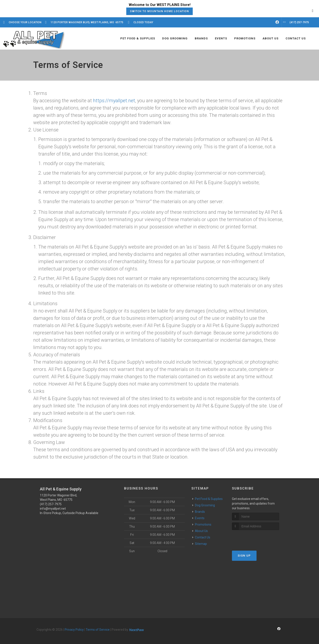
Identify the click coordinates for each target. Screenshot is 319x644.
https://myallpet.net (114, 101)
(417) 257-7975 (51, 504)
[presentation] (256, 538)
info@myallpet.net (53, 509)
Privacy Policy (74, 630)
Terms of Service (98, 630)
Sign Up (244, 556)
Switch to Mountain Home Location (159, 11)
